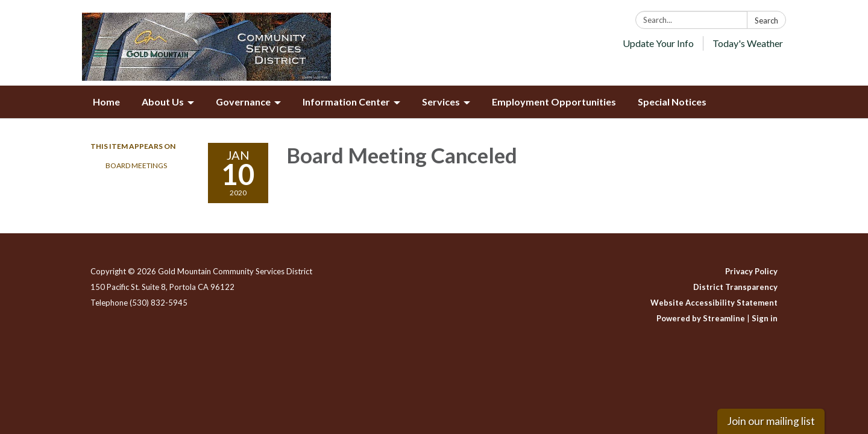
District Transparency (735, 287)
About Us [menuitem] (163, 102)
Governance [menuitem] (243, 102)
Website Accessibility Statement (714, 303)
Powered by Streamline (701, 318)
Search (766, 20)
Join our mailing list (771, 421)
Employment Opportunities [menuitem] (554, 102)
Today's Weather (748, 43)
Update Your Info (658, 43)
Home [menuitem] (106, 102)
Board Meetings (136, 165)
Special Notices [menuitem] (672, 102)
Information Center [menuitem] (346, 102)
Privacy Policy (751, 271)
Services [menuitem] (441, 102)
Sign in (765, 318)
